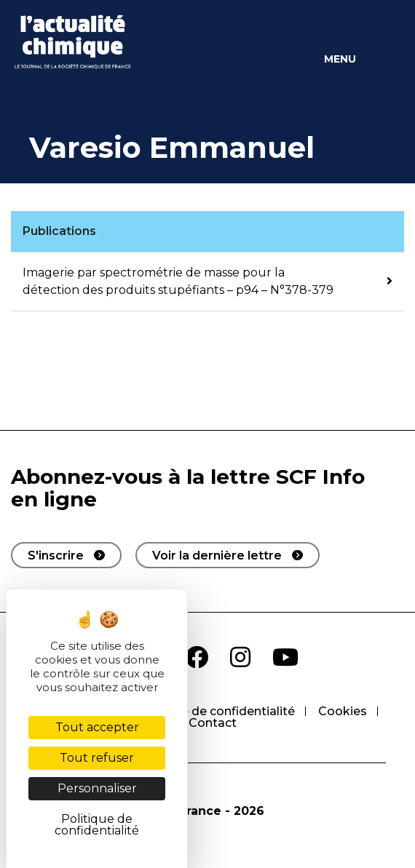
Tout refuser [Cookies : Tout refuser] (97, 758)
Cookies (343, 711)
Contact (213, 723)
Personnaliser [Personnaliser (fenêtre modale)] (97, 788)
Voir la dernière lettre (217, 556)
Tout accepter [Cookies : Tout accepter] (97, 727)
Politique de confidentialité (215, 711)
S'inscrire (56, 556)
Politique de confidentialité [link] (97, 825)
